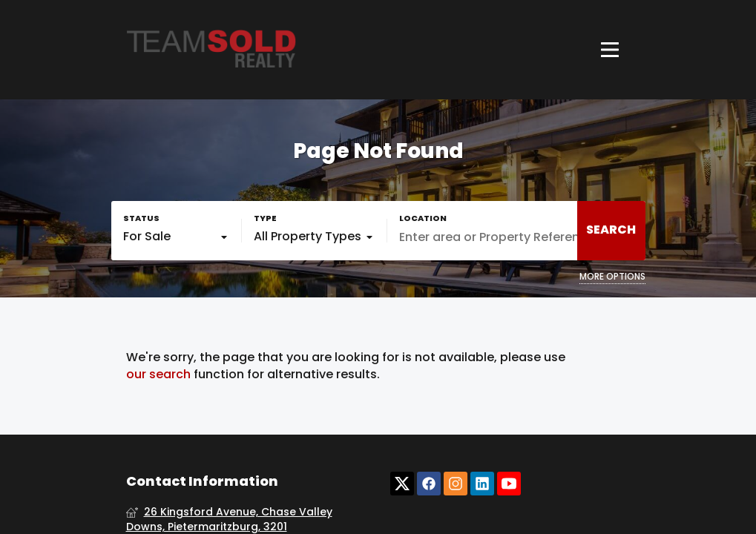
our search (158, 375)
